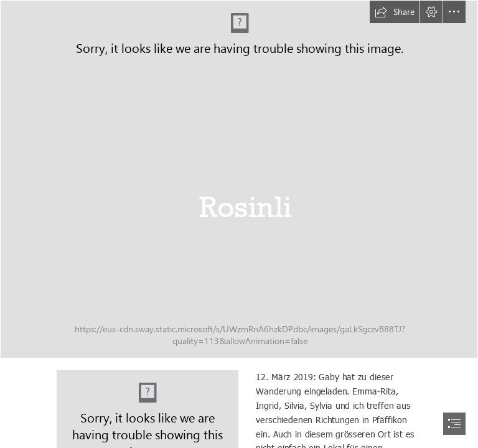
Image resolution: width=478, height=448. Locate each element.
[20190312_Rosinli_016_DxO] (239, 179)
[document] (239, 224)
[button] (395, 12)
